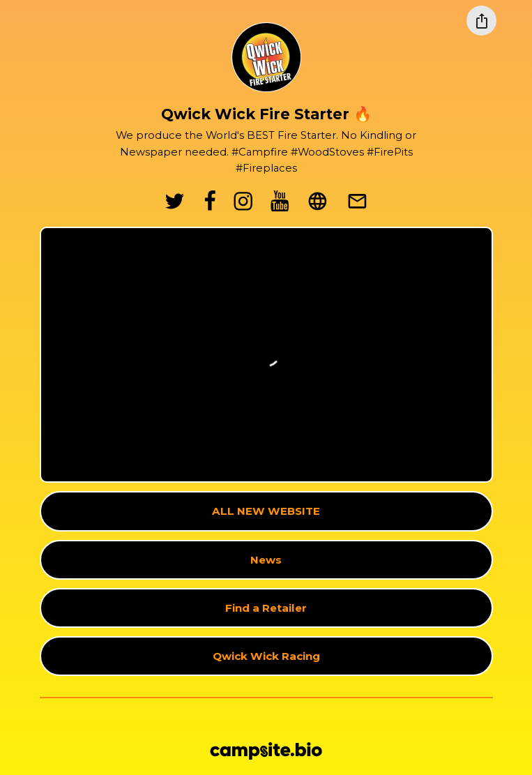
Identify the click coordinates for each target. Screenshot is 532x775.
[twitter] (175, 201)
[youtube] (280, 201)
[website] (318, 201)
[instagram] (244, 201)
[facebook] (210, 201)
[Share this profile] (481, 21)
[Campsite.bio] (266, 751)
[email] (357, 201)
